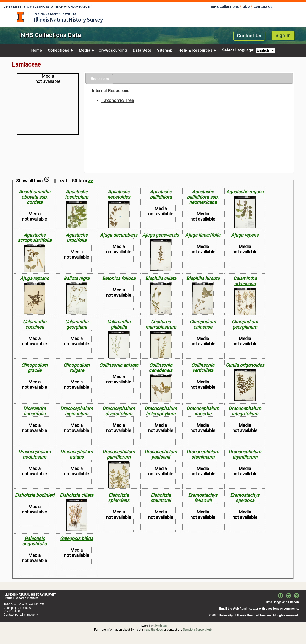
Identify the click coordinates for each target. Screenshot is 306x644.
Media (85, 51)
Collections (59, 51)
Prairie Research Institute (55, 14)
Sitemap (165, 51)
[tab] (100, 79)
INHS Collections (225, 6)
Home (37, 51)
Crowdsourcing (113, 51)
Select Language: (239, 50)
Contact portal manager (20, 615)
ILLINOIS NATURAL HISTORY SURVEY (30, 595)
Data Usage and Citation (282, 602)
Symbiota (161, 626)
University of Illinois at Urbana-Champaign (20, 17)
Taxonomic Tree (118, 100)
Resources (100, 79)
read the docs (154, 630)
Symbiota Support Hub (197, 630)
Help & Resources (195, 51)
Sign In (283, 36)
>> (91, 181)
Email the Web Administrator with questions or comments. (259, 609)
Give (246, 6)
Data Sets (142, 51)
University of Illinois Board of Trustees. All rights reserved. (259, 615)
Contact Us (263, 6)
